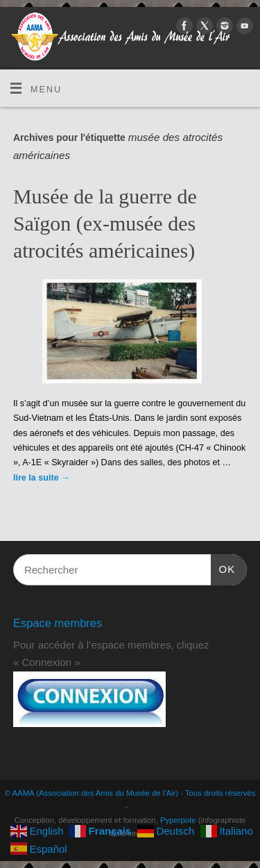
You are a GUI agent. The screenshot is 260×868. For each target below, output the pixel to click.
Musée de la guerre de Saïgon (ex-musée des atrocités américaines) (105, 223)
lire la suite (42, 478)
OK (223, 567)
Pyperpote (178, 820)
